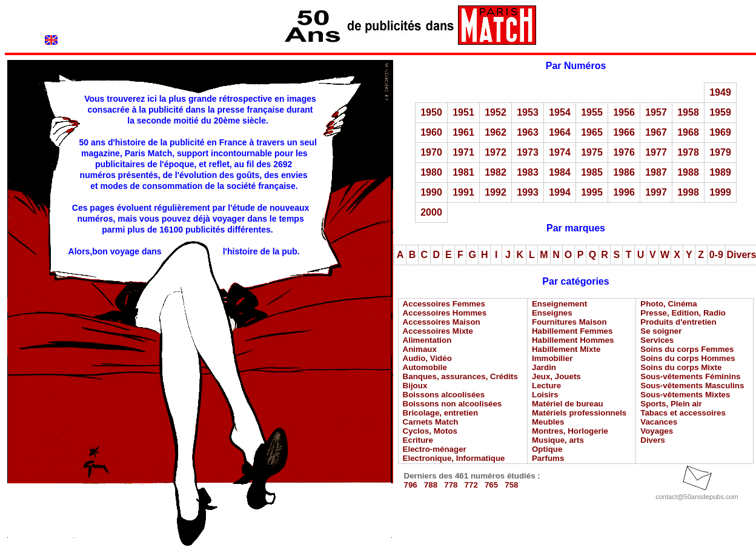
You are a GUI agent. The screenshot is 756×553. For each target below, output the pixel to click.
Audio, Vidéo (427, 358)
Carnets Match (431, 422)
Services (657, 340)
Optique (547, 449)
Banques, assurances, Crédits (460, 376)
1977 (656, 152)
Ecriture (418, 440)
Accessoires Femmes (444, 304)
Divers (653, 440)
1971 (463, 152)
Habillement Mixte (566, 349)
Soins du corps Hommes (688, 358)
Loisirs (545, 395)
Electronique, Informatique (454, 458)
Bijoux (415, 386)
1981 (463, 172)
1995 (592, 192)
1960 (431, 132)
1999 (720, 192)
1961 (463, 132)
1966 (624, 132)
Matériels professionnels (579, 413)
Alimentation (427, 340)
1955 (592, 112)
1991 (463, 192)
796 (411, 485)
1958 (688, 112)
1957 (656, 112)
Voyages (657, 431)
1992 (496, 192)
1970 (431, 152)
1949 (720, 92)
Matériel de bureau (568, 404)
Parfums (548, 458)
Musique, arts (558, 440)
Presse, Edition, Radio (683, 313)
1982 (496, 172)
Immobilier (552, 358)
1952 (496, 112)
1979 (720, 152)
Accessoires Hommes (445, 313)
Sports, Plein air (671, 404)
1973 (528, 152)
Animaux (420, 349)
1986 (624, 172)
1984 (560, 172)
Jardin (544, 367)
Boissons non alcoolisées (453, 404)
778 (451, 485)
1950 (431, 112)
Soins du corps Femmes (687, 349)
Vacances (659, 422)
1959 (720, 112)
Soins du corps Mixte (681, 367)
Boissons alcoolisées (444, 395)
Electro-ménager (435, 449)
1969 (720, 132)
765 (491, 485)
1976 (624, 152)
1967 (656, 132)
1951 (463, 112)
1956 (624, 112)
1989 (720, 172)
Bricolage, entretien (440, 413)
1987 (656, 172)
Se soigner (661, 331)
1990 (431, 192)
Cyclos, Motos (430, 431)
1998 (688, 192)
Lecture (546, 386)
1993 (528, 192)
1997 (656, 192)
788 (431, 485)
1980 (431, 172)
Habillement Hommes (573, 340)
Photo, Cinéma (668, 304)
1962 (496, 132)
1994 (560, 192)
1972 (496, 152)
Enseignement (559, 304)
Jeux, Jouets (556, 376)
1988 (688, 172)
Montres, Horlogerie (570, 431)
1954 (560, 112)
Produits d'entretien (678, 322)
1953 (528, 112)
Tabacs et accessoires (683, 413)
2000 (431, 212)
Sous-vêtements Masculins (692, 386)
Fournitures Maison (569, 322)
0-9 (716, 255)
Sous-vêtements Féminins (690, 376)
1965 (592, 132)
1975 (592, 152)
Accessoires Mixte (438, 331)
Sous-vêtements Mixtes (685, 395)
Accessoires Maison (442, 322)
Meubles (548, 422)
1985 (592, 172)
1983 (528, 172)
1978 (688, 152)
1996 (624, 192)
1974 (560, 152)
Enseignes (552, 313)
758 (511, 485)
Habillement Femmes (572, 331)
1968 (688, 132)
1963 (528, 132)
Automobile (425, 367)
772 (471, 485)
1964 (560, 132)
